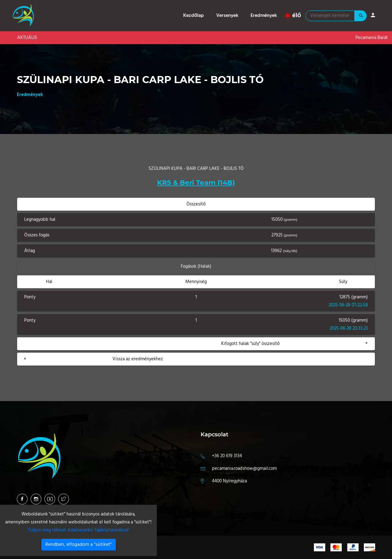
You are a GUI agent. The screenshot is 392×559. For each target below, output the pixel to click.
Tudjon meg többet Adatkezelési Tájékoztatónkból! (79, 530)
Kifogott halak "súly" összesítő (250, 344)
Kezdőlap (194, 16)
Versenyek (227, 16)
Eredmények (264, 16)
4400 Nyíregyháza (229, 481)
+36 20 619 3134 (227, 456)
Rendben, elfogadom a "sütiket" (79, 545)
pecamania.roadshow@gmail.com (244, 469)
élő (294, 16)
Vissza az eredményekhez (138, 359)
